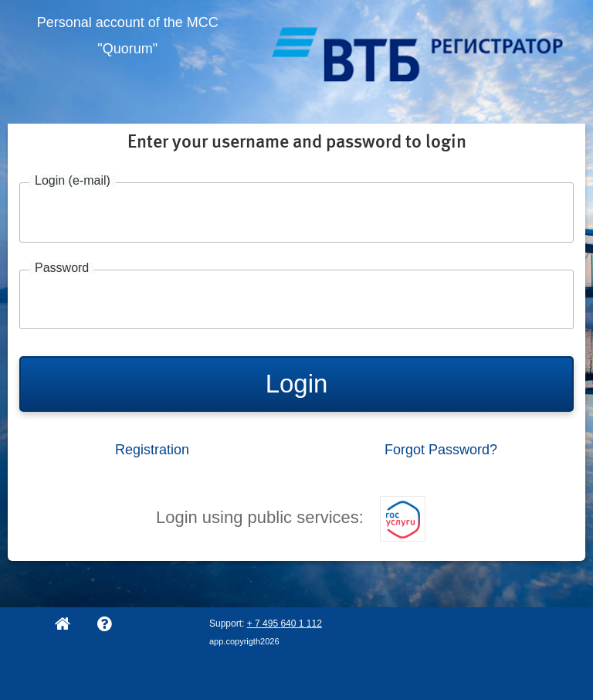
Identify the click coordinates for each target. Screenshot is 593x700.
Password (62, 268)
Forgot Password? (441, 450)
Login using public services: (291, 517)
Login (297, 384)
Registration (152, 450)
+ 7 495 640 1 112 (285, 624)
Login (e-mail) (73, 181)
